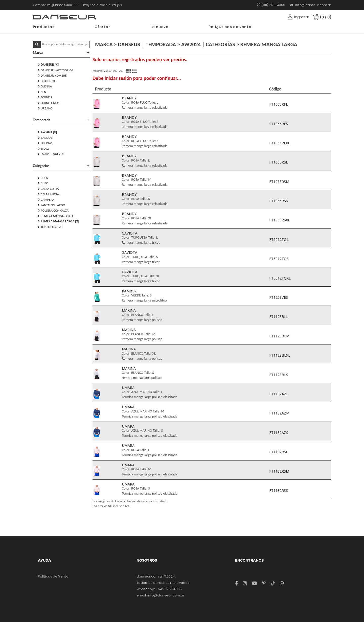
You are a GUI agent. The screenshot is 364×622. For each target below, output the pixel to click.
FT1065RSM (279, 182)
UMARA (128, 388)
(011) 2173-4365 (273, 5)
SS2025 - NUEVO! (51, 154)
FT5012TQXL (280, 278)
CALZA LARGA (48, 194)
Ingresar (302, 17)
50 (110, 71)
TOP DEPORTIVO (50, 227)
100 (115, 71)
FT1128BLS (279, 375)
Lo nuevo (160, 27)
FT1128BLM (279, 336)
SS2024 (44, 149)
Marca (61, 53)
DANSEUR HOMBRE (52, 76)
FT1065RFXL (280, 143)
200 (121, 71)
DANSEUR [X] (48, 65)
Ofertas (103, 27)
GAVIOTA (130, 233)
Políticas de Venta (53, 576)
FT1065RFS (279, 124)
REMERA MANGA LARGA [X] (59, 221)
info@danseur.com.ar (311, 5)
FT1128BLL (279, 317)
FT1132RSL (279, 452)
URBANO (45, 108)
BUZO (43, 183)
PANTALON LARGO (51, 205)
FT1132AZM (279, 413)
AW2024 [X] (47, 132)
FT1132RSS (279, 490)
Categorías (61, 166)
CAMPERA (46, 200)
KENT (43, 92)
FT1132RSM (279, 471)
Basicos (45, 138)
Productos (44, 27)
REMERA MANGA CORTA (56, 216)
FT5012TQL (279, 239)
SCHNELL (45, 97)
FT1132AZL (279, 394)
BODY (43, 178)
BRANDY (129, 98)
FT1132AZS (279, 433)
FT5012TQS (279, 259)
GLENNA (45, 86)
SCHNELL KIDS (49, 103)
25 (105, 71)
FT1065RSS (279, 201)
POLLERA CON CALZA (53, 211)
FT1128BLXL (280, 355)
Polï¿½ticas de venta (230, 27)
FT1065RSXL (280, 220)
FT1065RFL (279, 104)
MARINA (129, 310)
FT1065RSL (279, 162)
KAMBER (129, 291)
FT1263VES (279, 297)
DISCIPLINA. (47, 81)
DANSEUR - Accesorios (55, 70)
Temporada (61, 120)
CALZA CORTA (48, 189)
